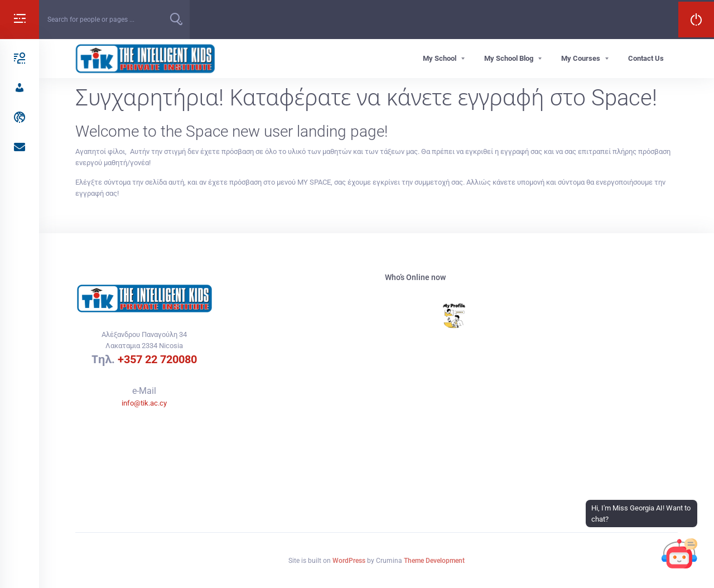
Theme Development (434, 561)
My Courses (581, 58)
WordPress (349, 561)
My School (440, 58)
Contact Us (646, 58)
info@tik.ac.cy (144, 403)
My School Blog (509, 58)
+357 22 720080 (157, 359)
